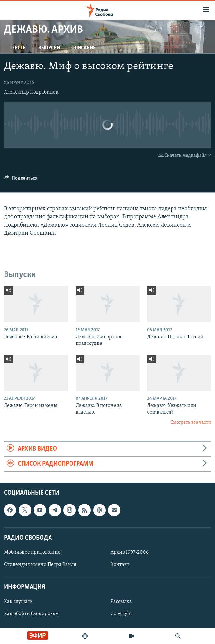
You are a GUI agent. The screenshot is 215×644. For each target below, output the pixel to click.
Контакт (120, 565)
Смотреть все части (191, 422)
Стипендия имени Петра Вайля (40, 565)
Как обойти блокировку (31, 614)
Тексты (18, 48)
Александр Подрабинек (31, 92)
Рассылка (121, 602)
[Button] (21, 180)
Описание (84, 48)
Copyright (121, 614)
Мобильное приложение (32, 552)
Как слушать (18, 602)
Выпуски (49, 48)
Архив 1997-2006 (130, 552)
